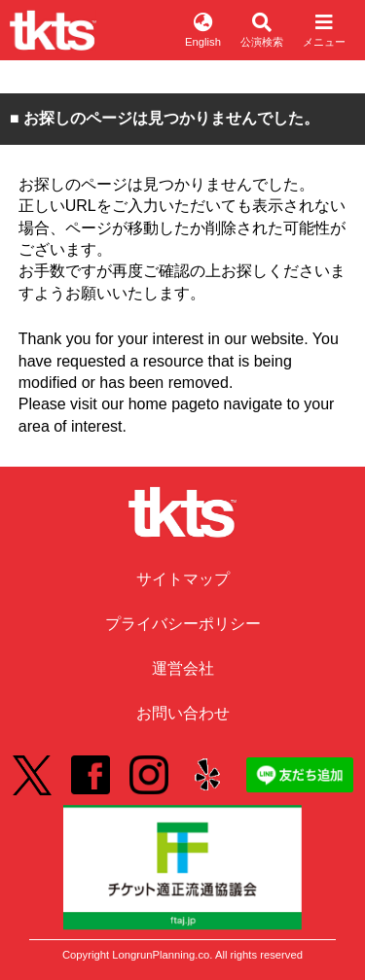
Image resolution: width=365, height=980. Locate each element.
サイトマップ (183, 579)
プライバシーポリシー (183, 624)
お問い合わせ (183, 713)
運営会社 (183, 668)
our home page (154, 404)
